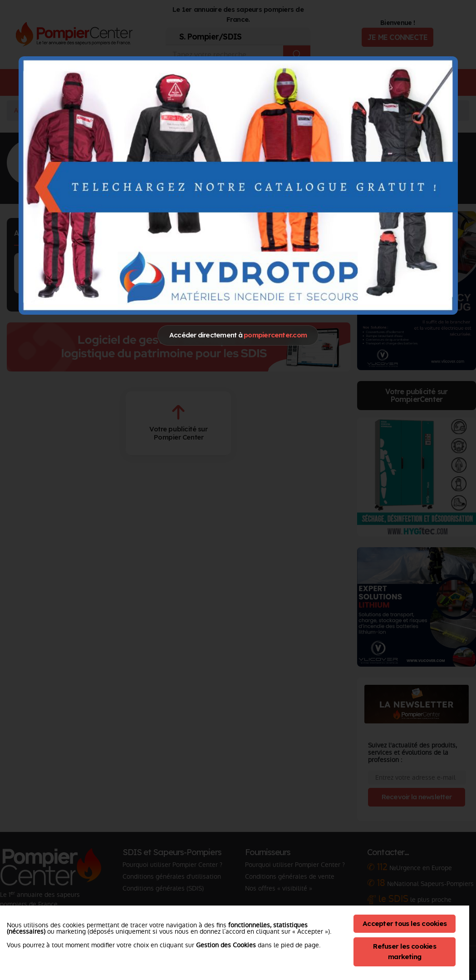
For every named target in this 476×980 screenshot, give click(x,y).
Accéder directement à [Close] (238, 335)
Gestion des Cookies (226, 945)
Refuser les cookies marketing (405, 951)
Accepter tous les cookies (405, 923)
